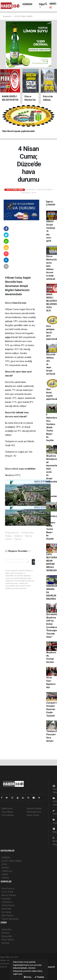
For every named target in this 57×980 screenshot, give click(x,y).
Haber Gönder (33, 815)
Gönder (34, 562)
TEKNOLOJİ (7, 871)
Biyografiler (7, 936)
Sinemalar (6, 909)
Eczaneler (6, 899)
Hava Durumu (8, 888)
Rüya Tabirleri (8, 940)
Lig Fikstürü (7, 902)
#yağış (8, 536)
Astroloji (5, 943)
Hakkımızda (7, 808)
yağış (8, 337)
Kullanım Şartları (34, 808)
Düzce (9, 303)
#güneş (29, 536)
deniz (16, 469)
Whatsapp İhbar (34, 812)
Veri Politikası (8, 815)
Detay (28, 977)
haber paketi (6, 970)
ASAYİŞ (5, 878)
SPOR (4, 864)
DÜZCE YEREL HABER (23, 16)
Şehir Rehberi (8, 915)
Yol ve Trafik (7, 892)
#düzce (18, 539)
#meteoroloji (28, 533)
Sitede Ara (6, 929)
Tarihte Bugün (8, 905)
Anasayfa (7, 16)
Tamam (39, 977)
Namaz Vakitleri (9, 895)
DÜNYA (5, 874)
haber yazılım (6, 973)
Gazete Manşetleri (10, 919)
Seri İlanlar (6, 912)
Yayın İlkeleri (7, 812)
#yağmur (18, 536)
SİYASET (6, 868)
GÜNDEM (27, 4)
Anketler (5, 933)
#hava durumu (12, 533)
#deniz (9, 539)
